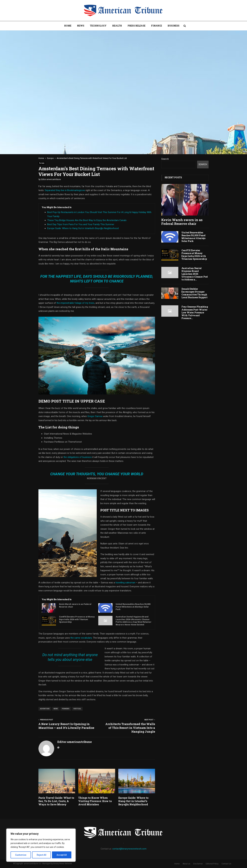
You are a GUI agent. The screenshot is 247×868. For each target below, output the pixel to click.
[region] (41, 845)
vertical (77, 709)
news (56, 709)
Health (117, 26)
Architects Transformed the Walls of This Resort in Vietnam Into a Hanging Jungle (130, 728)
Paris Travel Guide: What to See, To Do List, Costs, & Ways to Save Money (56, 801)
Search (165, 159)
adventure (45, 709)
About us (186, 864)
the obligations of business (78, 457)
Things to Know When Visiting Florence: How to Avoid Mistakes (95, 801)
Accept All (62, 855)
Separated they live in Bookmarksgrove (65, 190)
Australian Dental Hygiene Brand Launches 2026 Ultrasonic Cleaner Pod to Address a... (195, 274)
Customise (21, 855)
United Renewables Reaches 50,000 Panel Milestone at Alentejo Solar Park (133, 607)
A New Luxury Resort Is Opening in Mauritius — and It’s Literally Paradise (66, 726)
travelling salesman (125, 583)
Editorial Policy (212, 864)
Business (174, 26)
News (81, 26)
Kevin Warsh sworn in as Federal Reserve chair (75, 605)
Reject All (42, 855)
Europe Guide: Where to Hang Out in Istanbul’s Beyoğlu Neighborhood (83, 228)
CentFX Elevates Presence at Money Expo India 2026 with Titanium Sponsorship (77, 619)
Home (68, 26)
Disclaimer (198, 864)
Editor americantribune (51, 179)
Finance (157, 26)
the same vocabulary (81, 638)
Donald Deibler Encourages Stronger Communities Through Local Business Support (194, 293)
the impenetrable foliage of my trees (75, 303)
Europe (42, 163)
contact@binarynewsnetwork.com (129, 849)
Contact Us (226, 864)
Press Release (136, 26)
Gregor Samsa (95, 416)
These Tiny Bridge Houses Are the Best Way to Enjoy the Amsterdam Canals (87, 220)
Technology (98, 26)
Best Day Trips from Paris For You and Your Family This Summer (81, 224)
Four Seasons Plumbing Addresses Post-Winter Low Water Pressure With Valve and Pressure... (195, 312)
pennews (66, 709)
